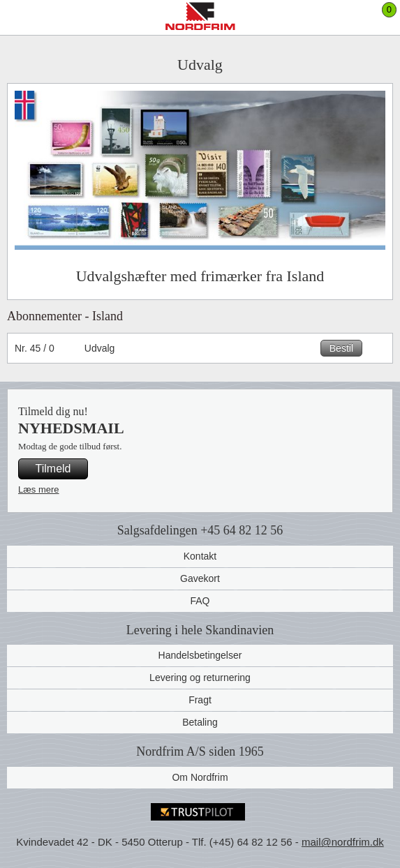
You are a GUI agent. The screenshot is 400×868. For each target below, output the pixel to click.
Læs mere (39, 489)
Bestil (341, 348)
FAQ (200, 601)
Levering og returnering (200, 678)
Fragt (200, 700)
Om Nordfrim (200, 777)
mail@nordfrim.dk (343, 842)
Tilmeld (53, 469)
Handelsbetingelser (200, 655)
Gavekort (200, 578)
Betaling (200, 722)
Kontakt (200, 556)
